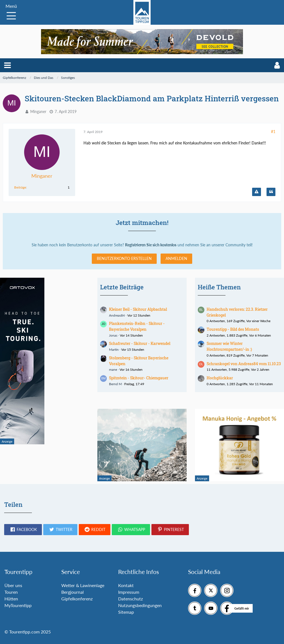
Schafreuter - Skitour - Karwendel (140, 343)
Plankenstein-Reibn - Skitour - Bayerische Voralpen (137, 326)
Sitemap (126, 612)
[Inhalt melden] (257, 192)
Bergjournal (73, 592)
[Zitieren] (271, 192)
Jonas (113, 335)
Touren (11, 592)
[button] (7, 65)
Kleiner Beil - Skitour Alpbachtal (138, 309)
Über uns (13, 585)
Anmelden (176, 258)
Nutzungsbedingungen (140, 605)
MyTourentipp (18, 605)
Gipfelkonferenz (77, 599)
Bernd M (115, 384)
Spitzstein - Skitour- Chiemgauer (139, 378)
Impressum (129, 592)
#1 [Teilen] (273, 131)
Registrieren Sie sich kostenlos (151, 245)
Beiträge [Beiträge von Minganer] (20, 187)
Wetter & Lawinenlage (83, 585)
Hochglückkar (220, 378)
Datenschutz (130, 599)
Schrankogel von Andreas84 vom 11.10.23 (244, 364)
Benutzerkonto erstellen (124, 258)
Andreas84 (117, 315)
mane (113, 369)
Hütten (11, 599)
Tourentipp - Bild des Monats (233, 329)
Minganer (38, 111)
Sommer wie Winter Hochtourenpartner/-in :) (229, 346)
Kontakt (126, 585)
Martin (114, 349)
